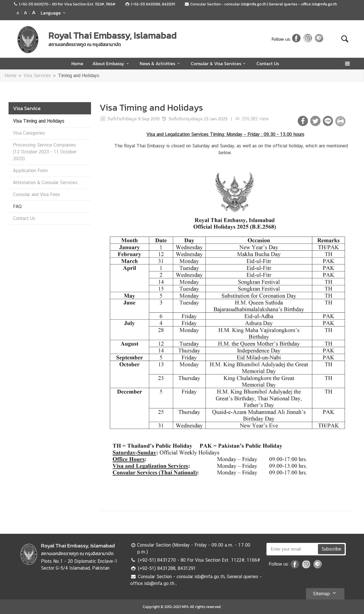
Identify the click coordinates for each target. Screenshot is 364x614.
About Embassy (111, 63)
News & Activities (161, 63)
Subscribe (331, 549)
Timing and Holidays (79, 76)
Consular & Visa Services (219, 63)
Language (54, 13)
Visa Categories (29, 133)
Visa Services (37, 76)
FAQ (17, 206)
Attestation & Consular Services (45, 183)
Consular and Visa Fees (37, 194)
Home (77, 63)
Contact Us (268, 63)
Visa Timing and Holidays (39, 121)
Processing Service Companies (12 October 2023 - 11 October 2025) (45, 152)
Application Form (30, 171)
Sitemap (325, 593)
